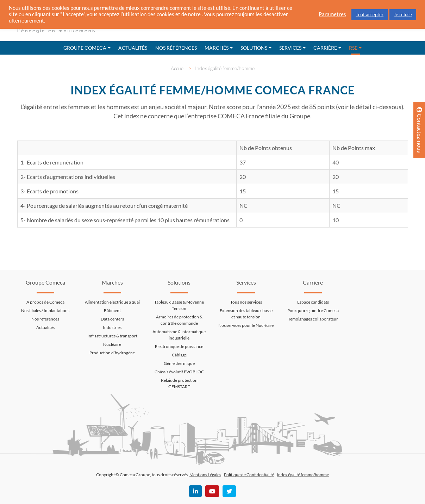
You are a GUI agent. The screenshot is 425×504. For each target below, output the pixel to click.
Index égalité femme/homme (303, 475)
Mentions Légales (205, 475)
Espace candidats (313, 302)
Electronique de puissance (179, 346)
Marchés (217, 48)
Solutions (254, 48)
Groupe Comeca (85, 48)
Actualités (133, 48)
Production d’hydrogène (112, 353)
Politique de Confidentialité (249, 475)
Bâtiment (112, 310)
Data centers (112, 319)
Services (290, 48)
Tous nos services (246, 302)
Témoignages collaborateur (313, 319)
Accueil (178, 68)
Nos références (176, 48)
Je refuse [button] (403, 14)
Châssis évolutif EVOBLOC (179, 372)
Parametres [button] (332, 14)
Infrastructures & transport (112, 336)
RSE (353, 48)
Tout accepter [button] (370, 14)
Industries (112, 327)
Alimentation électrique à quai (112, 302)
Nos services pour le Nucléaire (246, 325)
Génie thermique (179, 363)
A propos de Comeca (45, 302)
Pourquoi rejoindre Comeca (313, 310)
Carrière (325, 48)
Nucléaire (112, 344)
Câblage (179, 355)
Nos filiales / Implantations (45, 310)
